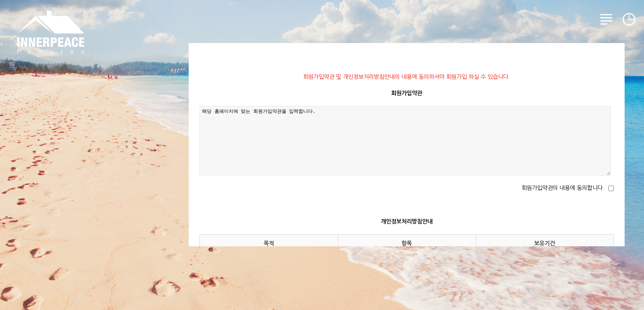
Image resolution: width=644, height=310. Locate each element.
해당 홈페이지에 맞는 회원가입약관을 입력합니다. (405, 141)
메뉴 (606, 19)
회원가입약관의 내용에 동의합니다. (563, 188)
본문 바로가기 (0, 0)
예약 (629, 19)
